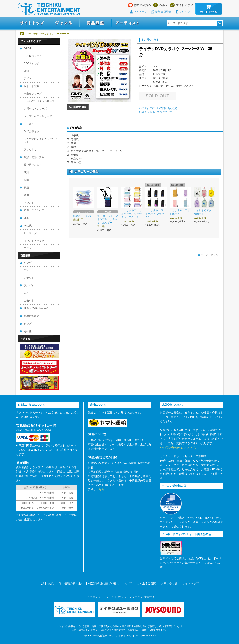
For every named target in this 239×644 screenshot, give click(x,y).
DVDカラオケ (32, 132)
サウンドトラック (34, 241)
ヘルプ (161, 5)
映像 (26, 195)
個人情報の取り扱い (71, 584)
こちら (100, 489)
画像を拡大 (78, 107)
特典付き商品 (32, 316)
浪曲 (26, 180)
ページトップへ (208, 255)
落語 (26, 172)
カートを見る (209, 9)
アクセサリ (30, 150)
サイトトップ (32, 23)
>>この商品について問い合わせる (158, 108)
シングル (29, 263)
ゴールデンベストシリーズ (39, 101)
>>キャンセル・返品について (156, 112)
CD (26, 270)
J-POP (28, 48)
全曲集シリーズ (33, 94)
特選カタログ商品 (34, 210)
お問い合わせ (169, 584)
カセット (29, 278)
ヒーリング (30, 233)
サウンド (29, 203)
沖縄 (26, 71)
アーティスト (127, 23)
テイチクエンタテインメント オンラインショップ (49, 9)
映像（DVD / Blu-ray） (37, 308)
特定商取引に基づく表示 (104, 584)
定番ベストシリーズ (35, 109)
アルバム (29, 286)
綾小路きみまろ (33, 165)
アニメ (28, 248)
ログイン (185, 12)
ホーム (22, 34)
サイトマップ (182, 5)
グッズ (28, 324)
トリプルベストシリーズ (38, 116)
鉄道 (26, 188)
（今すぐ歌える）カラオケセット (40, 141)
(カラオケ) (150, 40)
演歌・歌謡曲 (32, 86)
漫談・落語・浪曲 (34, 157)
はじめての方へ (140, 5)
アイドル (29, 78)
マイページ (140, 12)
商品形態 (95, 23)
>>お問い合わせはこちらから (178, 448)
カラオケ (29, 124)
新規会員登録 (163, 12)
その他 (28, 226)
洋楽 (26, 218)
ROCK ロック (32, 63)
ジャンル (64, 23)
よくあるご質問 (146, 584)
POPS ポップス (33, 56)
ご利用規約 (47, 584)
